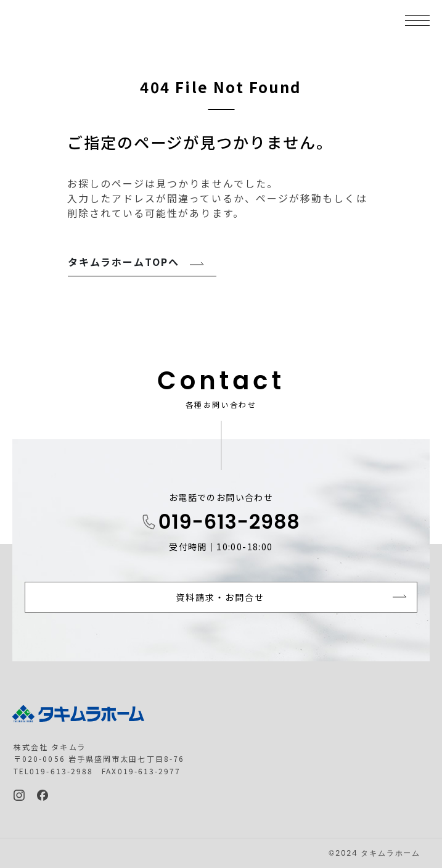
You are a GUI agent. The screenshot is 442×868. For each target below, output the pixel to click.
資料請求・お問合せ (220, 597)
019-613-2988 (229, 522)
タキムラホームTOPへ (124, 262)
